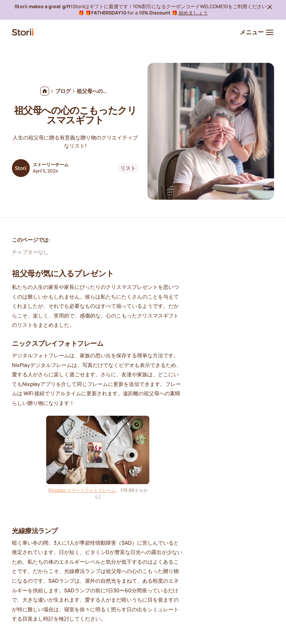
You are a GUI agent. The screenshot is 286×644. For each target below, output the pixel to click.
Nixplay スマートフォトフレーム (83, 490)
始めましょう (193, 13)
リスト (128, 168)
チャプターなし (30, 252)
